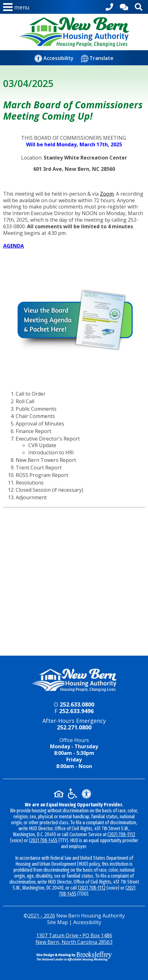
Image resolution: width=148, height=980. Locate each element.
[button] (16, 8)
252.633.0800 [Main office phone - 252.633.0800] (77, 704)
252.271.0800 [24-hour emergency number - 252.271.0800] (74, 727)
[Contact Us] (124, 6)
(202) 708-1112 (121, 834)
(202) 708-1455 (43, 840)
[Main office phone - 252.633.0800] (109, 6)
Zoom (107, 194)
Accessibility (87, 922)
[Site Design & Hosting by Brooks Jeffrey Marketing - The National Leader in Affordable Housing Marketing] (74, 956)
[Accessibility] (54, 58)
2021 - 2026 (41, 916)
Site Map (58, 922)
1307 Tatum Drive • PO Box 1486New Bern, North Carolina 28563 (74, 939)
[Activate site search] (139, 6)
